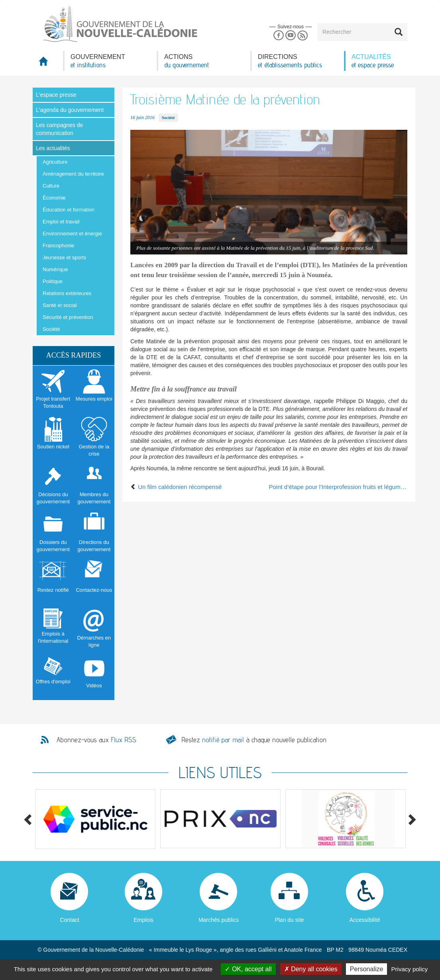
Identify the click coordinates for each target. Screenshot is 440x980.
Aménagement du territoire (73, 174)
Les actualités (53, 148)
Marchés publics (219, 920)
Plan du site (289, 920)
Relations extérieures (67, 293)
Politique (53, 281)
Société (51, 329)
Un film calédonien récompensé (176, 487)
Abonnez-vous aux (96, 740)
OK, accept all (248, 969)
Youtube (290, 36)
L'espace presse (56, 95)
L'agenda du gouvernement (70, 110)
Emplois (143, 920)
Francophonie (59, 245)
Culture (51, 186)
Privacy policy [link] (410, 969)
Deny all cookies (311, 969)
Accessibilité (365, 920)
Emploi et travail (61, 222)
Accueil (48, 64)
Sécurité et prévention (68, 317)
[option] (95, 819)
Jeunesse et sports (64, 257)
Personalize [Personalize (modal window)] (367, 969)
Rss (303, 36)
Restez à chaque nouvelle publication (254, 740)
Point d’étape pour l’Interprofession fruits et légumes (338, 487)
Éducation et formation (69, 210)
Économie (54, 198)
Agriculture (55, 162)
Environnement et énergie (72, 234)
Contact (69, 920)
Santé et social (60, 305)
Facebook (278, 36)
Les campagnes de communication (59, 129)
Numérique (55, 269)
